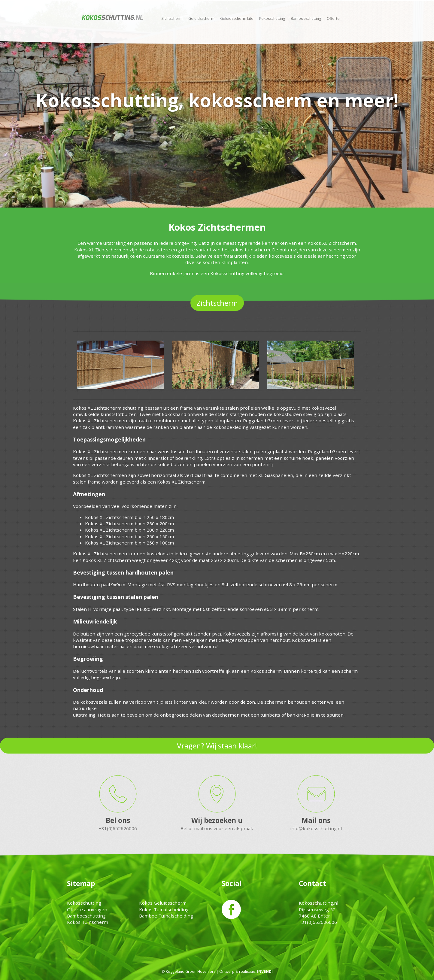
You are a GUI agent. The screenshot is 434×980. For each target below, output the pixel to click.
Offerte (333, 18)
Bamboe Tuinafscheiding (166, 916)
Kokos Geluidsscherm (163, 903)
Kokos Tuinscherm (88, 922)
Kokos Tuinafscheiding (164, 909)
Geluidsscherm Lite (237, 18)
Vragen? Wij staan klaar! (217, 746)
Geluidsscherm (201, 18)
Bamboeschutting (306, 18)
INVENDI (265, 971)
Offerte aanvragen (87, 909)
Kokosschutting (272, 18)
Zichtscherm (172, 18)
